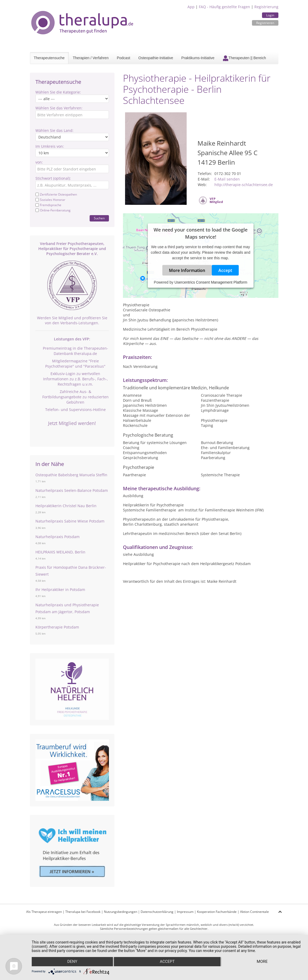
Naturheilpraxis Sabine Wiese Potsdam (70, 521)
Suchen (99, 218)
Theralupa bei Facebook (83, 912)
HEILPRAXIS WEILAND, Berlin (60, 552)
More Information (187, 270)
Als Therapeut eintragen (44, 912)
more (262, 962)
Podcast (124, 58)
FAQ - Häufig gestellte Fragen (224, 7)
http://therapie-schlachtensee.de (244, 185)
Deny (72, 962)
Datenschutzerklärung (157, 912)
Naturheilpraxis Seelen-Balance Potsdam (72, 490)
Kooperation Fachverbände (217, 912)
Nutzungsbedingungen (121, 912)
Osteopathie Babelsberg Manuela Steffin (71, 475)
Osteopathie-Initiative (156, 58)
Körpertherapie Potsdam (57, 627)
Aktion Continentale (254, 912)
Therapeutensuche (49, 58)
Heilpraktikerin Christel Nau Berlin (66, 506)
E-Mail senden (227, 179)
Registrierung (266, 7)
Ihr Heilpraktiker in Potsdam (60, 590)
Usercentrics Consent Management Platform (211, 282)
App (191, 7)
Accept (225, 270)
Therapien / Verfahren (91, 58)
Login (270, 15)
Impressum (185, 912)
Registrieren (265, 23)
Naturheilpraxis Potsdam (58, 537)
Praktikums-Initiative (198, 58)
